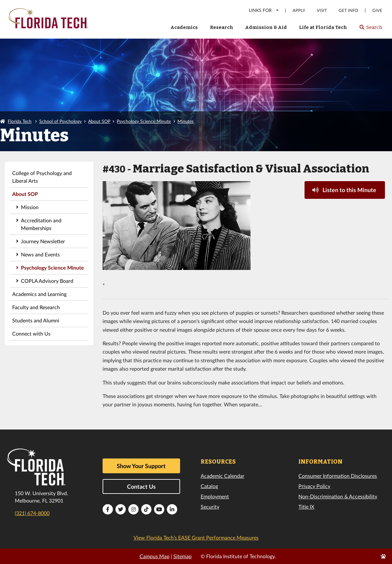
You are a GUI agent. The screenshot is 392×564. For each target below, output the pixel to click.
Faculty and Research (36, 307)
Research (222, 27)
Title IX (306, 507)
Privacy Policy (314, 486)
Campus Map (155, 556)
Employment (215, 496)
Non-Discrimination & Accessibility (338, 496)
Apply (299, 10)
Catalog (209, 486)
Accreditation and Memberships (41, 224)
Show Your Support (141, 466)
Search (371, 29)
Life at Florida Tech (323, 27)
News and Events (40, 254)
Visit (322, 10)
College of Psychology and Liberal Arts (42, 177)
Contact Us (141, 486)
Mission (30, 207)
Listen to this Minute (344, 190)
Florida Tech (20, 121)
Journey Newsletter (43, 241)
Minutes (186, 121)
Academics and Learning (39, 294)
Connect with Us (31, 333)
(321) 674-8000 (32, 513)
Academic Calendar (223, 476)
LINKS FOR (264, 10)
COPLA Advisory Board (47, 281)
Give (377, 10)
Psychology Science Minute (144, 121)
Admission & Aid (266, 27)
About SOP (99, 121)
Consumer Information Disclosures (338, 476)
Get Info (348, 10)
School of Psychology (60, 121)
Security (210, 507)
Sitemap (182, 556)
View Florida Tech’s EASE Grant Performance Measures (196, 537)
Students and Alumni (36, 320)
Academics (184, 27)
